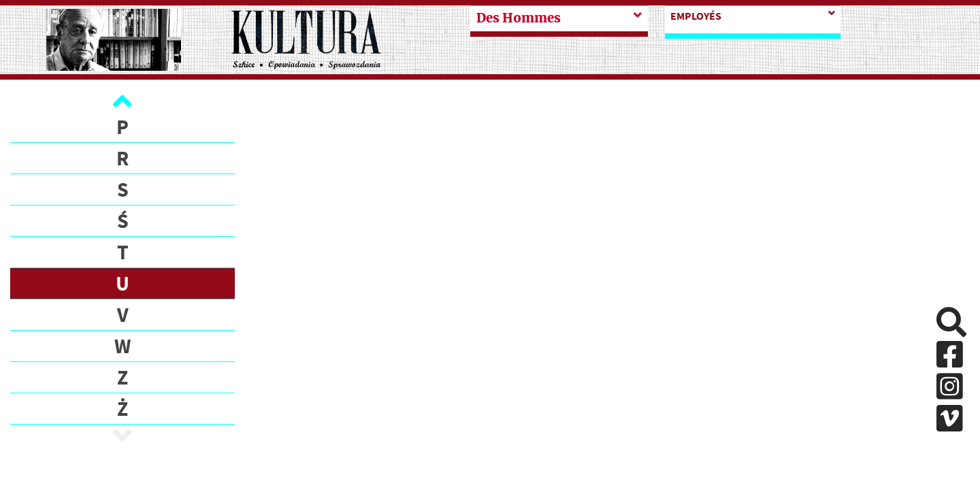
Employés (696, 16)
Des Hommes (519, 18)
